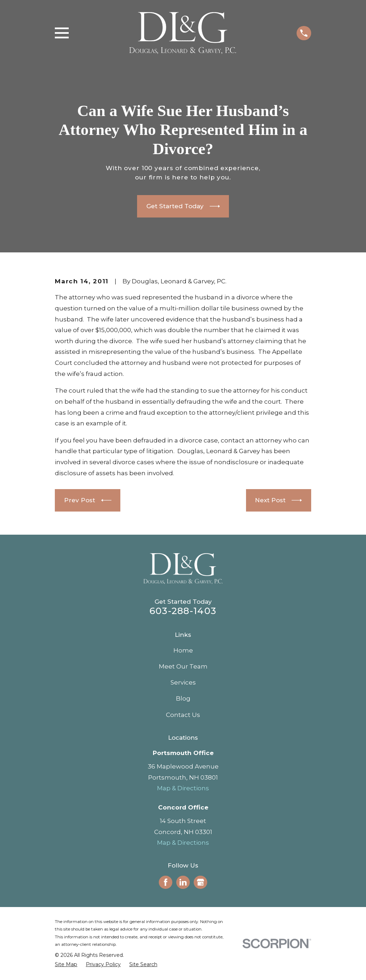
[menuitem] (66, 965)
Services (183, 682)
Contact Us (183, 715)
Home (183, 650)
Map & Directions (183, 788)
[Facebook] (166, 882)
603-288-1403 (183, 611)
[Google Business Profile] (200, 882)
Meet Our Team (183, 666)
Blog (183, 698)
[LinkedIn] (183, 882)
